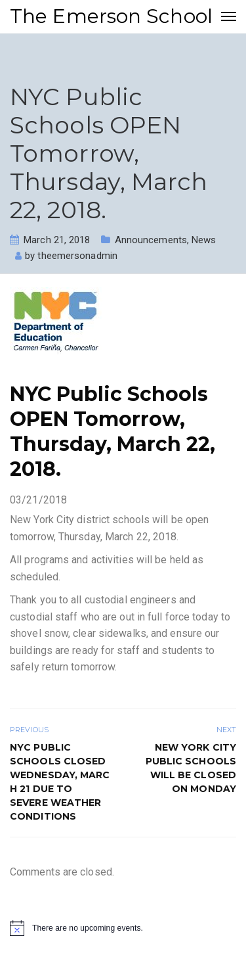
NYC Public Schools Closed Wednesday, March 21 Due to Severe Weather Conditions (60, 782)
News (204, 240)
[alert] (123, 928)
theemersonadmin (77, 256)
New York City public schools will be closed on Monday (191, 768)
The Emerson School (111, 16)
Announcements (151, 240)
